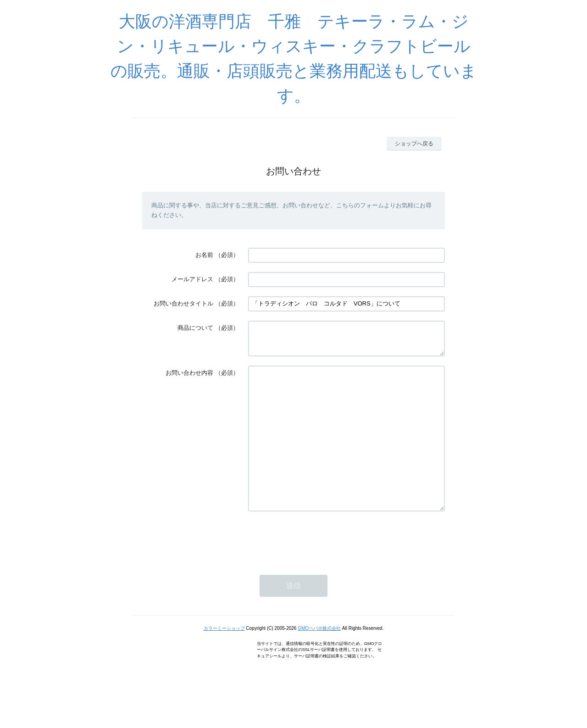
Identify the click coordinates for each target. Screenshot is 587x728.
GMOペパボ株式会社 (319, 661)
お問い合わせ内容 (189, 378)
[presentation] (318, 572)
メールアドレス (192, 279)
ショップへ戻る (414, 144)
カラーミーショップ (224, 661)
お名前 (204, 255)
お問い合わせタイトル (183, 303)
